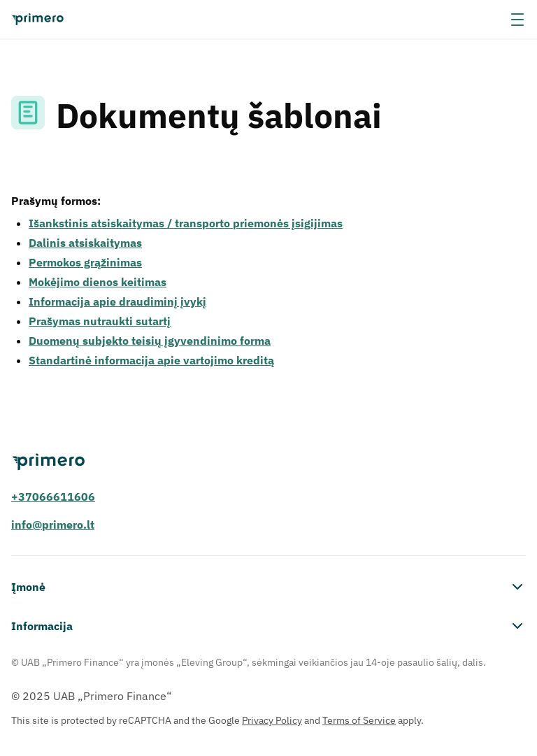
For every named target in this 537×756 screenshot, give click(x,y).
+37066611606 (53, 497)
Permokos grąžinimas (85, 262)
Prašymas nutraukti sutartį (100, 321)
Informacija (268, 626)
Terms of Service (359, 720)
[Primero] (268, 462)
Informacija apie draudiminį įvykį (117, 301)
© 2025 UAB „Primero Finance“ (92, 696)
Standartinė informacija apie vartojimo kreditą (151, 360)
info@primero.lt (53, 525)
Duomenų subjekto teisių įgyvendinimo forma (150, 341)
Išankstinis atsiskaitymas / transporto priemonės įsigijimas (186, 223)
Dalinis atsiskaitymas (85, 243)
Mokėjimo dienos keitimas (98, 282)
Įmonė (268, 587)
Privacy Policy (272, 720)
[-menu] (517, 20)
